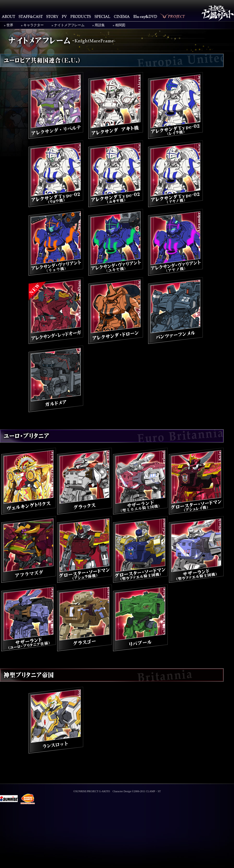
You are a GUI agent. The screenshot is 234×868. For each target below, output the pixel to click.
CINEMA (122, 16)
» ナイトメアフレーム (68, 25)
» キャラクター (32, 25)
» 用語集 (99, 25)
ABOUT (8, 16)
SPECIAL (102, 16)
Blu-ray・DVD (145, 16)
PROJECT (173, 16)
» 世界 (9, 25)
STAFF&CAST (31, 16)
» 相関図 (119, 25)
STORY (52, 16)
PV (64, 16)
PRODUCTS (81, 16)
